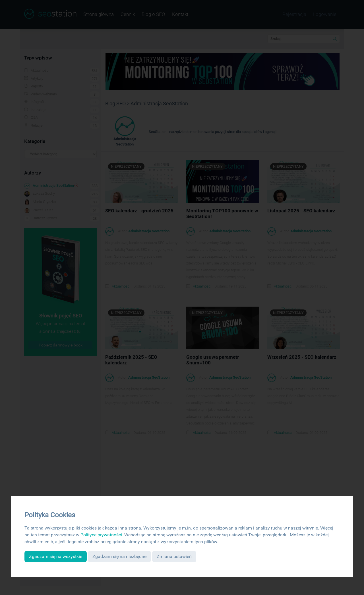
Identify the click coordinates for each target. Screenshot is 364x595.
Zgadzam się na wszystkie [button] (56, 556)
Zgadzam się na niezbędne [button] (119, 556)
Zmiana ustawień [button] (174, 556)
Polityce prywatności (101, 535)
